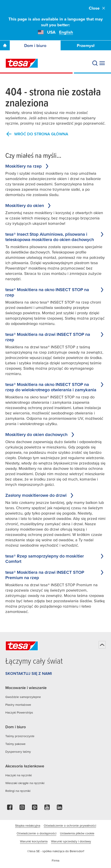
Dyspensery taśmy (18, 752)
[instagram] (22, 808)
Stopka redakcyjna (28, 825)
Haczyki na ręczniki (19, 775)
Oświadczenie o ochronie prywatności (70, 825)
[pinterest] (35, 808)
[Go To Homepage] (5, 45)
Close (97, 8)
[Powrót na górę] (102, 645)
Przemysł (86, 46)
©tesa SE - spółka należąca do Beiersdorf (56, 851)
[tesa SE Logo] (22, 63)
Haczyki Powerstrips (19, 712)
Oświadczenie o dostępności (37, 833)
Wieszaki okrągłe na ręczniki (25, 783)
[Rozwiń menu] (102, 63)
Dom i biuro (35, 46)
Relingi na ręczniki (18, 791)
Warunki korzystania (34, 841)
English (66, 32)
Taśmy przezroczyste (20, 736)
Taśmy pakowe (15, 744)
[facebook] (10, 808)
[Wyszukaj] (95, 63)
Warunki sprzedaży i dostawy (71, 841)
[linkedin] (59, 808)
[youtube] (47, 808)
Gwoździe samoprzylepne (23, 697)
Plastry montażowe (18, 705)
